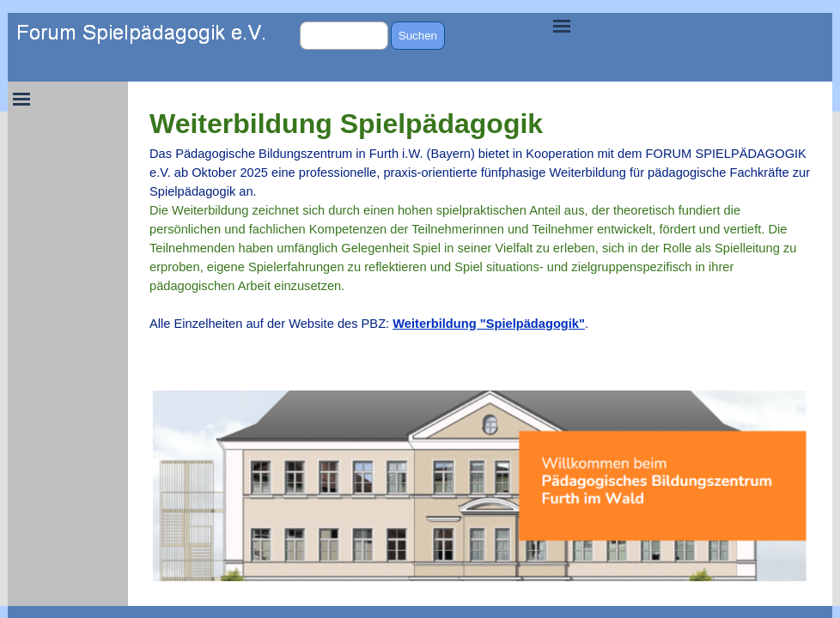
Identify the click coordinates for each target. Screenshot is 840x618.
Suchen (418, 36)
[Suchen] (344, 36)
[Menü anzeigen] (562, 26)
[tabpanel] (480, 227)
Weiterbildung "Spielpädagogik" (489, 324)
